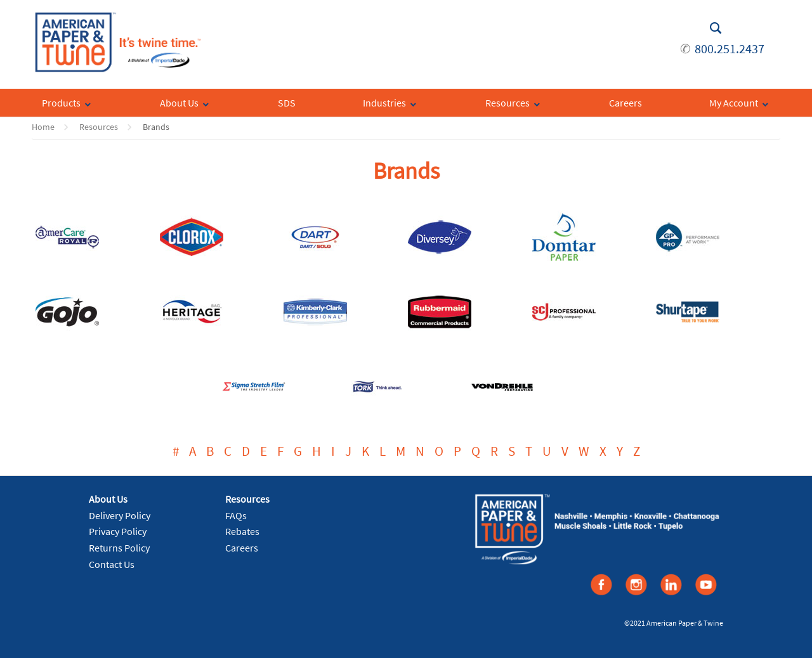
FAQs (236, 515)
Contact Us (112, 564)
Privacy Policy (118, 531)
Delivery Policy (120, 515)
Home (43, 127)
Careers (242, 548)
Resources (99, 127)
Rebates (242, 531)
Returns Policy (119, 548)
